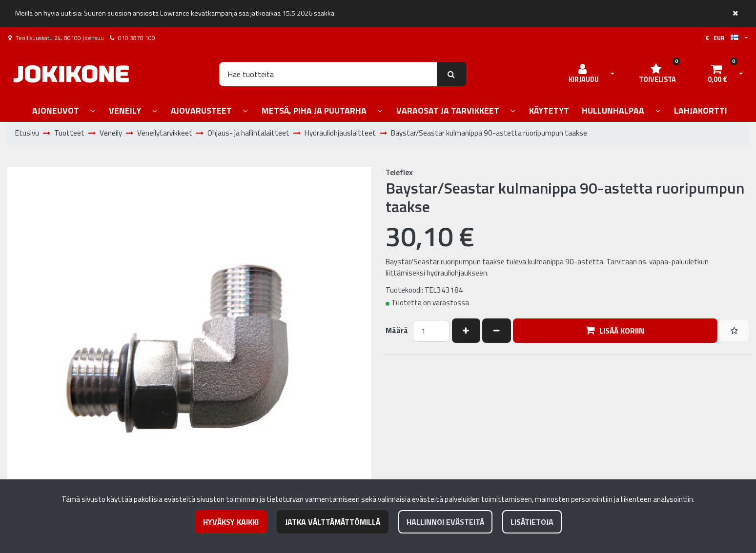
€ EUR (722, 38)
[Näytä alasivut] (93, 111)
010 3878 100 (137, 38)
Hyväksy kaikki (231, 522)
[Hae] (328, 74)
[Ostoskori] (717, 74)
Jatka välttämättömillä (333, 522)
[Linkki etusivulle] (71, 74)
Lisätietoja (532, 522)
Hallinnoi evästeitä (445, 522)
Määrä (397, 331)
